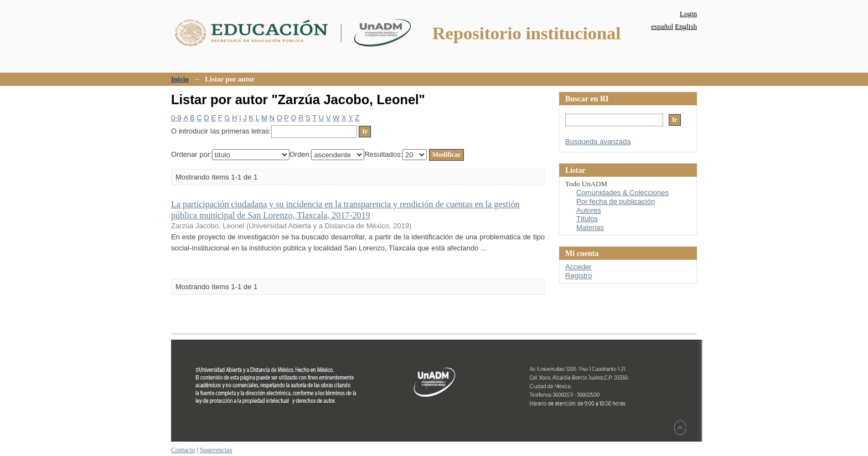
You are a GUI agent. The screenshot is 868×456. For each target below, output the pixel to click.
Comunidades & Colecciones (622, 193)
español (662, 26)
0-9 (176, 118)
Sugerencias (216, 450)
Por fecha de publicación (616, 201)
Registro (578, 276)
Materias (590, 227)
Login (688, 14)
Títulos (587, 219)
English (686, 26)
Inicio (180, 79)
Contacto (183, 450)
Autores (589, 210)
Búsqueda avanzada (598, 142)
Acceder (578, 267)
